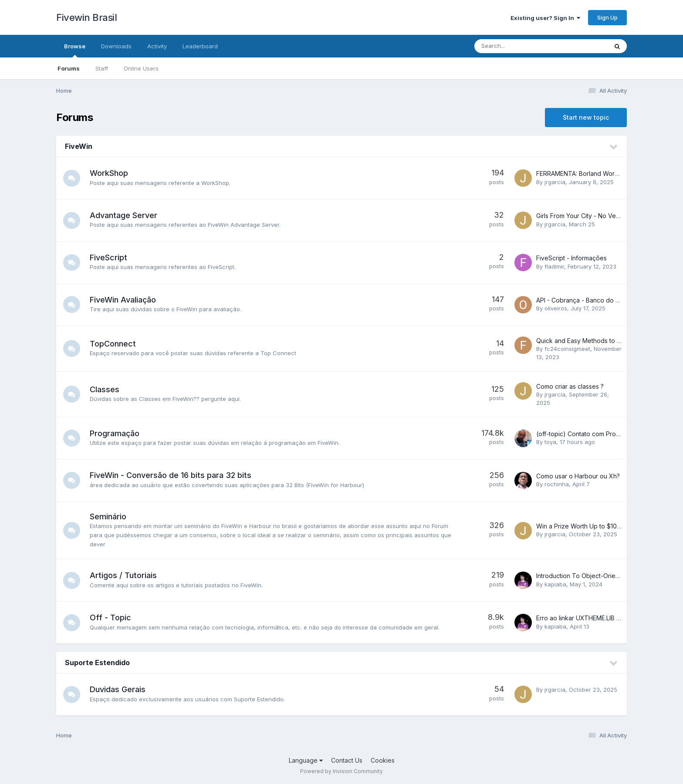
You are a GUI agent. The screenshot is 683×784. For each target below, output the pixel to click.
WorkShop (109, 173)
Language (306, 760)
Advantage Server (124, 215)
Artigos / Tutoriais (124, 575)
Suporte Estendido (97, 663)
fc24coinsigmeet (567, 349)
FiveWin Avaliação (123, 300)
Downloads (116, 46)
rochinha (557, 484)
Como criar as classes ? (570, 386)
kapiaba (555, 584)
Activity (157, 46)
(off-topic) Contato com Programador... (592, 434)
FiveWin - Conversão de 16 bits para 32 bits (171, 475)
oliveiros (556, 308)
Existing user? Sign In (545, 18)
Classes (105, 389)
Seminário (108, 516)
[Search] (517, 46)
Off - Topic (111, 617)
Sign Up (607, 17)
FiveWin (79, 146)
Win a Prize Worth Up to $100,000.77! (590, 526)
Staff (102, 68)
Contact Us (347, 760)
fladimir (554, 266)
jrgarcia (555, 182)
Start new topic (586, 117)
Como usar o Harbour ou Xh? (578, 476)
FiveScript (109, 257)
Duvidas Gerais (118, 689)
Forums (69, 68)
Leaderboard (200, 46)
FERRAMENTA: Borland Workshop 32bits (594, 173)
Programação (115, 433)
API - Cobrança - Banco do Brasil (583, 300)
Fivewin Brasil (86, 17)
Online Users (141, 68)
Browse (75, 50)
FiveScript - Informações (571, 258)
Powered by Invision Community (341, 771)
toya (550, 442)
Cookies (383, 760)
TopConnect (113, 344)
